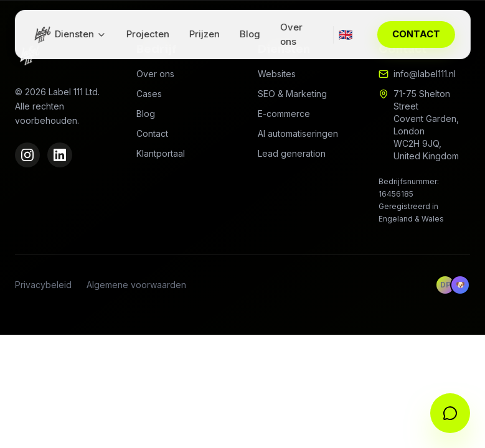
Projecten (148, 34)
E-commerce (284, 114)
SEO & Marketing (292, 94)
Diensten (81, 34)
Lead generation (292, 153)
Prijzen (205, 34)
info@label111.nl (425, 74)
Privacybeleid (43, 285)
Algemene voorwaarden (136, 285)
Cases (149, 94)
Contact (152, 133)
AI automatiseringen (298, 133)
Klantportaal (161, 153)
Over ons (291, 34)
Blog (250, 34)
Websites (277, 74)
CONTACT (416, 34)
